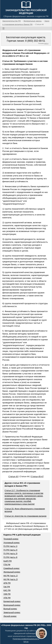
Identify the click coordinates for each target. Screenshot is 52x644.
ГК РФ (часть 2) (10, 550)
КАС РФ (7, 590)
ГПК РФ (7, 565)
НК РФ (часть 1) (11, 576)
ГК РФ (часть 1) (10, 546)
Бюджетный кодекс (12, 601)
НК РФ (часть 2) (11, 579)
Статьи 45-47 (37, 476)
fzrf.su (26, 642)
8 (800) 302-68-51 (35, 41)
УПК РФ (7, 598)
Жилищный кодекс (12, 572)
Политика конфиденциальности (26, 639)
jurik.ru (46, 44)
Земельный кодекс (12, 612)
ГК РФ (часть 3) (10, 554)
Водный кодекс (10, 609)
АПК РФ (7, 583)
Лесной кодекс (10, 616)
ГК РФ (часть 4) (10, 557)
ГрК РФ (7, 587)
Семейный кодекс (12, 568)
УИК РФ (7, 594)
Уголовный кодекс (12, 543)
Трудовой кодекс (11, 539)
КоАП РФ (8, 561)
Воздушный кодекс (12, 605)
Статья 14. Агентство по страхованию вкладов (26, 516)
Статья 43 (13, 476)
